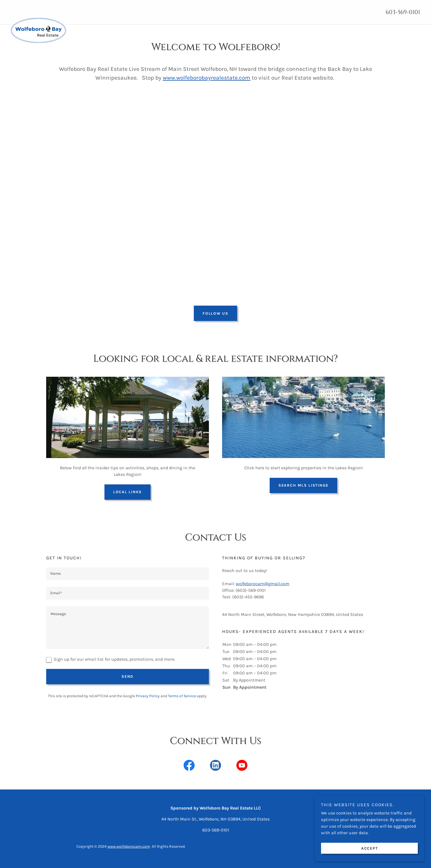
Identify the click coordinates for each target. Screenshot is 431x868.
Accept (370, 848)
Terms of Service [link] (182, 696)
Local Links (128, 492)
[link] (160, 9)
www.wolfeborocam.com (129, 846)
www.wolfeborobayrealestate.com (207, 78)
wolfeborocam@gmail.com (263, 584)
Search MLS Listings (303, 485)
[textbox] (128, 574)
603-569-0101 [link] (403, 12)
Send (128, 676)
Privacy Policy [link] (148, 696)
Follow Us (215, 313)
